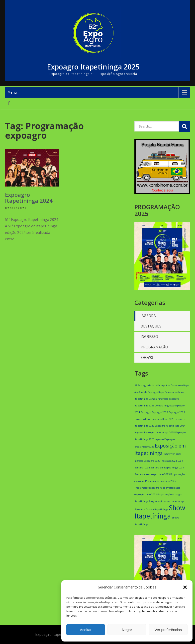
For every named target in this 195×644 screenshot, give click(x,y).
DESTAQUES (151, 326)
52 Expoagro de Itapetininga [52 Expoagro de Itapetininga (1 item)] (150, 385)
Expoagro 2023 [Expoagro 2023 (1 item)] (160, 412)
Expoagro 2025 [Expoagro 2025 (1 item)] (177, 412)
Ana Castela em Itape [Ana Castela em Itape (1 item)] (178, 385)
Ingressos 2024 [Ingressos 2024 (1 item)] (169, 461)
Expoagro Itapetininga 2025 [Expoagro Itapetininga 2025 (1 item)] (159, 432)
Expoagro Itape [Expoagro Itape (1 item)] (143, 419)
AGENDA (149, 316)
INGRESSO (149, 337)
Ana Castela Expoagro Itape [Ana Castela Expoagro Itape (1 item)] (149, 392)
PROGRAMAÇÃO (154, 347)
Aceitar (86, 630)
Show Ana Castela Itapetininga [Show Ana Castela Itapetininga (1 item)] (151, 509)
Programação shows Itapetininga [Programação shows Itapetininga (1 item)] (167, 501)
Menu (12, 92)
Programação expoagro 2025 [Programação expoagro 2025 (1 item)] (160, 481)
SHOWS (147, 357)
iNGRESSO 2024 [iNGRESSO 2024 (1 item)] (172, 454)
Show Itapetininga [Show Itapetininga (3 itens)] (160, 512)
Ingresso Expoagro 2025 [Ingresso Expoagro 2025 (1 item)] (147, 461)
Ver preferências (168, 630)
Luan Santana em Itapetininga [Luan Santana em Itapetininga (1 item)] (161, 467)
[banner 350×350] (162, 193)
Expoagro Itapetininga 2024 (29, 197)
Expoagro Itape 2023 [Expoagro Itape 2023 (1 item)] (163, 419)
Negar (127, 630)
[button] (185, 587)
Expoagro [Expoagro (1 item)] (146, 412)
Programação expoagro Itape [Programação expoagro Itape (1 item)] (150, 488)
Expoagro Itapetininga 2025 (93, 67)
